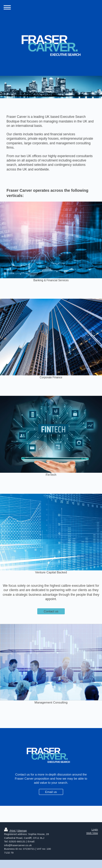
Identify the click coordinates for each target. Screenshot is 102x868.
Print (10, 830)
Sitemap (22, 830)
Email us (51, 792)
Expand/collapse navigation (51, 7)
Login (95, 829)
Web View (92, 833)
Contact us (51, 611)
